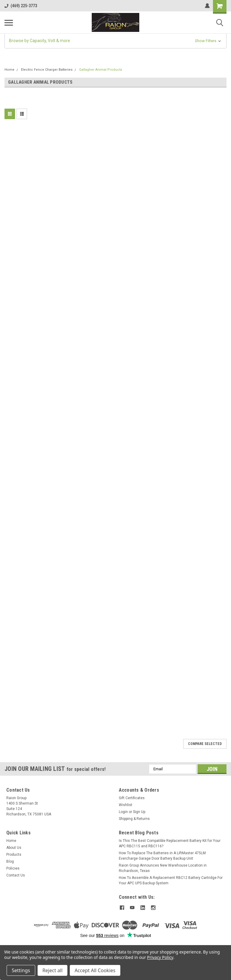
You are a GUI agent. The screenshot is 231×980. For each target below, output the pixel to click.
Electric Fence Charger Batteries (47, 70)
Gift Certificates (132, 798)
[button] (115, 41)
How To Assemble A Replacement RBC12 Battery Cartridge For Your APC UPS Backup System (171, 880)
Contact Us (16, 875)
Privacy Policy (160, 957)
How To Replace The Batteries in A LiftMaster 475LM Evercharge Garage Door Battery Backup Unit (162, 856)
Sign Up (139, 812)
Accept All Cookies (95, 970)
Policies (13, 868)
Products (14, 855)
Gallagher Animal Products (101, 70)
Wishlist (126, 805)
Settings (21, 970)
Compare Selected (205, 744)
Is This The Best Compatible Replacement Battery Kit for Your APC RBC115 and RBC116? (170, 843)
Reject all (52, 970)
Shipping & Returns (134, 819)
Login (123, 812)
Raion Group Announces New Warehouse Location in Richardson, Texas (163, 868)
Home (9, 70)
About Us (14, 848)
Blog (10, 861)
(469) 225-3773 (21, 6)
